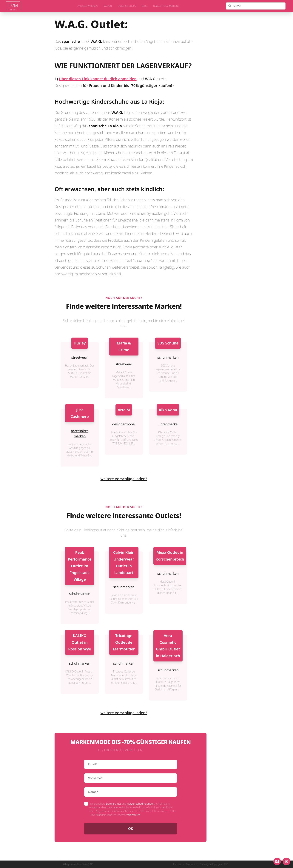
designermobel (124, 424)
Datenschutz (114, 804)
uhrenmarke (168, 424)
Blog (144, 6)
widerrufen (134, 815)
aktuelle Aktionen (88, 6)
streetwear (80, 357)
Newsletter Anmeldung (166, 6)
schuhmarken (168, 357)
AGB (226, 864)
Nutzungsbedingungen (141, 804)
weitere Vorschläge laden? (124, 479)
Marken (108, 6)
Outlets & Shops (127, 6)
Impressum (179, 864)
